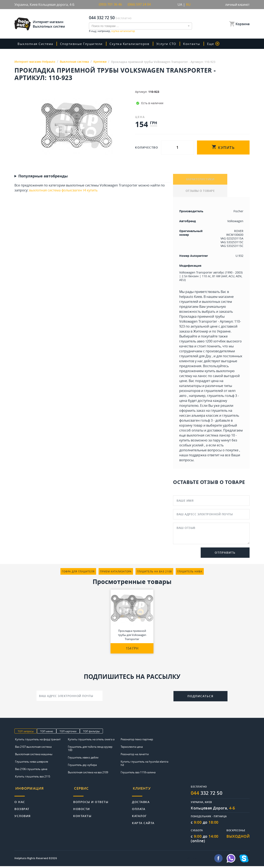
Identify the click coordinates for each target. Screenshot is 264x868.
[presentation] (138, 697)
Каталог (140, 816)
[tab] (44, 792)
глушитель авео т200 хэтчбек (202, 343)
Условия (23, 816)
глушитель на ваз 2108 (154, 573)
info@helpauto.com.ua (197, 860)
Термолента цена (132, 748)
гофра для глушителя (78, 573)
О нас (20, 801)
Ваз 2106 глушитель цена (31, 771)
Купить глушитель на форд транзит (38, 741)
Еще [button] (217, 44)
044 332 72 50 (102, 18)
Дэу (208, 358)
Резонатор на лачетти (135, 756)
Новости (82, 808)
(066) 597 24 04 (139, 5)
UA (180, 5)
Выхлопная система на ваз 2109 (88, 774)
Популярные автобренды (43, 176)
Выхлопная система (36, 44)
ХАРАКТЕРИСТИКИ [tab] (200, 180)
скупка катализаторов (133, 44)
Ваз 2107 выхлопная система (33, 748)
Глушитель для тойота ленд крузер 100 (90, 750)
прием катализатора (116, 573)
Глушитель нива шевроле (32, 763)
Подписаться (200, 698)
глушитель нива (190, 573)
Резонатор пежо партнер (137, 741)
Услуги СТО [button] (170, 44)
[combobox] (140, 26)
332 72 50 (208, 795)
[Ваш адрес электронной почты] (70, 697)
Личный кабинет (237, 5)
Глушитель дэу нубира (82, 767)
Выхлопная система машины (34, 756)
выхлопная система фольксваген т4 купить (63, 190)
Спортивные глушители (83, 44)
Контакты (196, 44)
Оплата (139, 808)
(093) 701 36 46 (110, 5)
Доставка (141, 801)
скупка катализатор (123, 31)
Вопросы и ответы (91, 801)
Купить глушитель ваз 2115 (33, 778)
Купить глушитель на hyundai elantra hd (144, 765)
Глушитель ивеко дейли (83, 759)
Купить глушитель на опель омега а (91, 741)
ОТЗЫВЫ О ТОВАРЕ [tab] (200, 192)
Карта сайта (143, 823)
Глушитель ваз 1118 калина (138, 774)
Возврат (22, 808)
